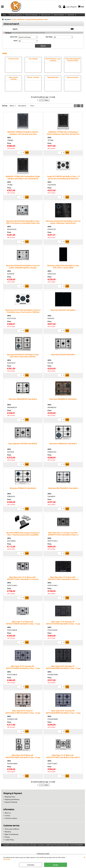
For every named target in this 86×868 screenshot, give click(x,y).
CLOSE (84, 857)
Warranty (8, 833)
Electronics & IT (45, 16)
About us (8, 815)
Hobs (43, 35)
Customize (31, 865)
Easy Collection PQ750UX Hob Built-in (23, 445)
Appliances (20, 35)
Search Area (14, 39)
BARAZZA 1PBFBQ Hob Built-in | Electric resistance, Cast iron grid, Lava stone (23, 135)
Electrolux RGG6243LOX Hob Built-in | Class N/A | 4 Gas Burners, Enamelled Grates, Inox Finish (23, 225)
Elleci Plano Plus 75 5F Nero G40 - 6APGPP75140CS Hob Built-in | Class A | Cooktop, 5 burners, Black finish (63, 581)
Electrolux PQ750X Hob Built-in (63, 356)
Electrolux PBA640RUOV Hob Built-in (23, 401)
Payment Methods (11, 804)
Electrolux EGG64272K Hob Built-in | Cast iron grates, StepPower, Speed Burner (63, 224)
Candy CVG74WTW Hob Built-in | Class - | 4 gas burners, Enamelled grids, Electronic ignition (63, 180)
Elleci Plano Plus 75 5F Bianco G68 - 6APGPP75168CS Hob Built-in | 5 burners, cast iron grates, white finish (23, 581)
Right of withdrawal (11, 836)
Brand (15, 43)
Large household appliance (33, 35)
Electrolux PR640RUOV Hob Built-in (63, 401)
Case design (49, 39)
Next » (47, 102)
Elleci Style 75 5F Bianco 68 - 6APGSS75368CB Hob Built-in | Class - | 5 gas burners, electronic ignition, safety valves (23, 626)
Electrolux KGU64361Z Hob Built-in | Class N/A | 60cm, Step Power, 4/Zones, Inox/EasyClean (23, 358)
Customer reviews (11, 820)
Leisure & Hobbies (58, 16)
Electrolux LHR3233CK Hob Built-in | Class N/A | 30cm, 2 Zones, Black (63, 268)
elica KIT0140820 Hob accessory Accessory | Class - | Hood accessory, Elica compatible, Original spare (23, 537)
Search (15, 31)
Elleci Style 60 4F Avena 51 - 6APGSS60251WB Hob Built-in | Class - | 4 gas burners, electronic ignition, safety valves (23, 715)
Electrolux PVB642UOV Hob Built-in (63, 445)
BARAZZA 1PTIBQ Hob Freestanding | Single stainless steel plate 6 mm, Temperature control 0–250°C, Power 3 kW (23, 180)
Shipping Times (10, 799)
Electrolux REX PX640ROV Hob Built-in (63, 490)
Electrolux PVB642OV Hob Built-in (23, 490)
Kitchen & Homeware (31, 16)
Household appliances (15, 16)
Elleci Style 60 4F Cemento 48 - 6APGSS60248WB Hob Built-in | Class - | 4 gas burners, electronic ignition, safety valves (63, 715)
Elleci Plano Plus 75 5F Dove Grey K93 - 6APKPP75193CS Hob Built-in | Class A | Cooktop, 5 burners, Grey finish (63, 537)
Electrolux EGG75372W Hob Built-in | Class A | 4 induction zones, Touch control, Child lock (23, 313)
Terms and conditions (12, 831)
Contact (7, 817)
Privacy (7, 839)
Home (4, 16)
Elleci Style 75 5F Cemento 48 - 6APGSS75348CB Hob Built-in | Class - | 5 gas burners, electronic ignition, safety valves (23, 670)
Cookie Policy (7, 859)
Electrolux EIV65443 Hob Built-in (63, 312)
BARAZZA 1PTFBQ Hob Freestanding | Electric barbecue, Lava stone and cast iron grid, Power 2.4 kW (63, 136)
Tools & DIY (70, 16)
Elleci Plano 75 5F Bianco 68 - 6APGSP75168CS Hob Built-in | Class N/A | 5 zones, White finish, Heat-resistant (63, 759)
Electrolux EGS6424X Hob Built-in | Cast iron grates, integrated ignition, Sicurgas (23, 268)
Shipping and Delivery (12, 801)
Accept (55, 865)
